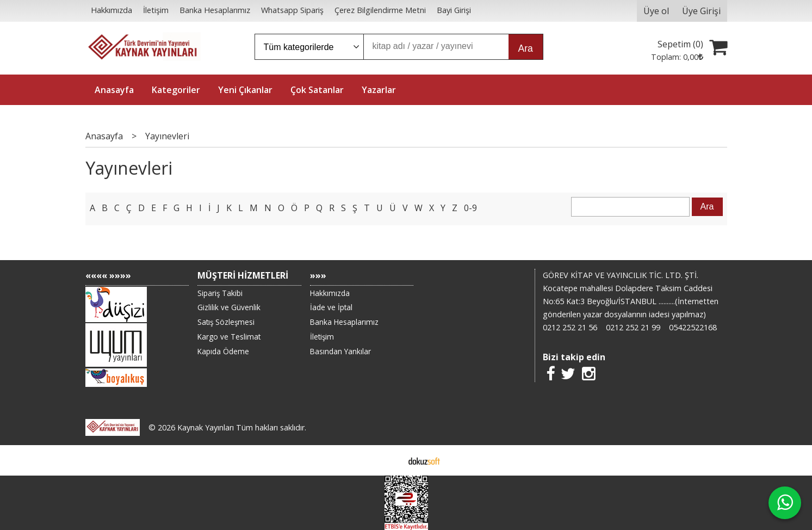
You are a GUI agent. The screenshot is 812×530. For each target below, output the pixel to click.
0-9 (470, 208)
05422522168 (693, 327)
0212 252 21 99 (633, 327)
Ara (526, 48)
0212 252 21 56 (570, 327)
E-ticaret (389, 460)
